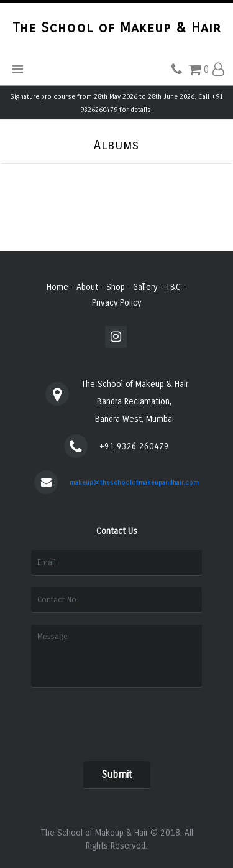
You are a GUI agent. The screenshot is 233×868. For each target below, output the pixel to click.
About (87, 287)
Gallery (145, 287)
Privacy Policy (116, 303)
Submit (117, 774)
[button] (218, 70)
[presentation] (116, 721)
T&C (173, 287)
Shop (116, 287)
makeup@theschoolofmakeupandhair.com (134, 483)
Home (57, 287)
